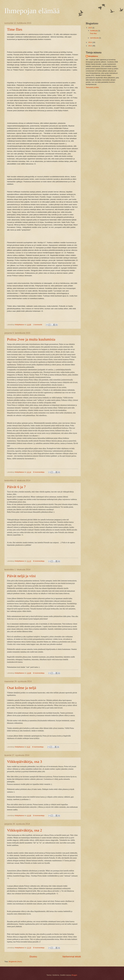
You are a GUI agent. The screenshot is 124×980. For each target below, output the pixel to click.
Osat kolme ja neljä (22, 688)
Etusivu (33, 957)
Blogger (74, 975)
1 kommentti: (38, 325)
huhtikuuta (94, 31)
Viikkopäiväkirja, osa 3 (24, 761)
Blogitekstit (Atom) (15, 962)
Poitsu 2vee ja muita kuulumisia (31, 339)
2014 (90, 42)
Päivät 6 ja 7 (16, 487)
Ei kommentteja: (39, 472)
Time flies (15, 29)
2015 (90, 28)
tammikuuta (95, 38)
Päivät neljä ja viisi (21, 576)
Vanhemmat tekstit (72, 957)
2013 (90, 46)
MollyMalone (93, 56)
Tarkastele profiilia (92, 87)
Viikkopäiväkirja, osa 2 (24, 830)
